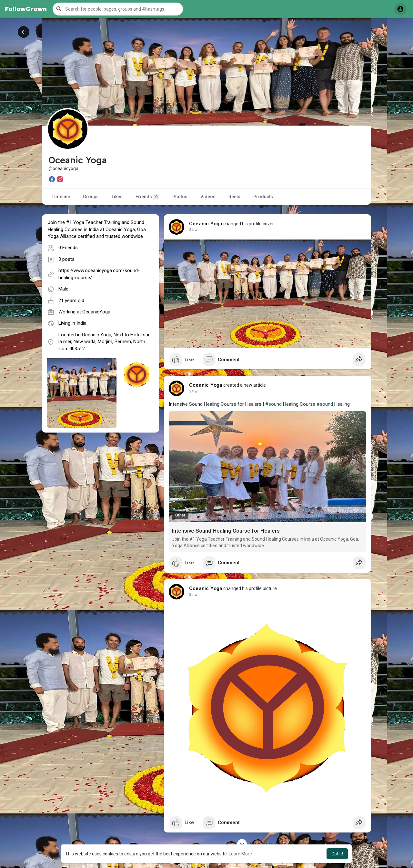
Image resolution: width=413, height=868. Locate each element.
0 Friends (68, 248)
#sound (273, 404)
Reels (234, 197)
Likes (117, 197)
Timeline (61, 197)
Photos (180, 197)
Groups (91, 197)
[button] (118, 9)
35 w (193, 595)
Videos (208, 197)
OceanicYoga (96, 312)
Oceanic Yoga (206, 224)
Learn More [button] (240, 854)
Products (263, 197)
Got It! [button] (337, 854)
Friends (147, 197)
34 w (193, 230)
